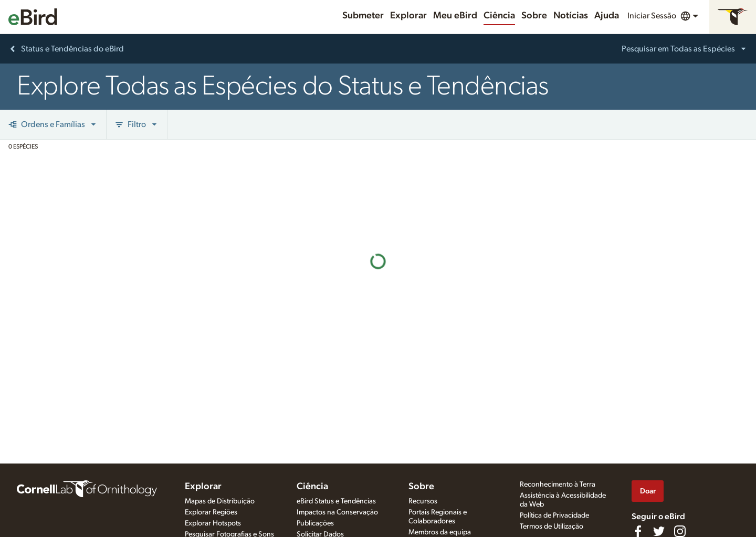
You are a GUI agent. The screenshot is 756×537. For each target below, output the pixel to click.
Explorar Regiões (211, 512)
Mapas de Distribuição (220, 501)
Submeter (363, 16)
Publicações (315, 523)
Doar (648, 491)
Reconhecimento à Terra (558, 485)
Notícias (571, 16)
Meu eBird (455, 16)
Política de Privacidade (554, 515)
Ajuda (607, 16)
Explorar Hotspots (213, 523)
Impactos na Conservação (337, 512)
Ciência (499, 16)
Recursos (423, 501)
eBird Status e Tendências (336, 501)
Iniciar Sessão (652, 16)
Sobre (534, 16)
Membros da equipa (440, 532)
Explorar (408, 16)
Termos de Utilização (552, 527)
